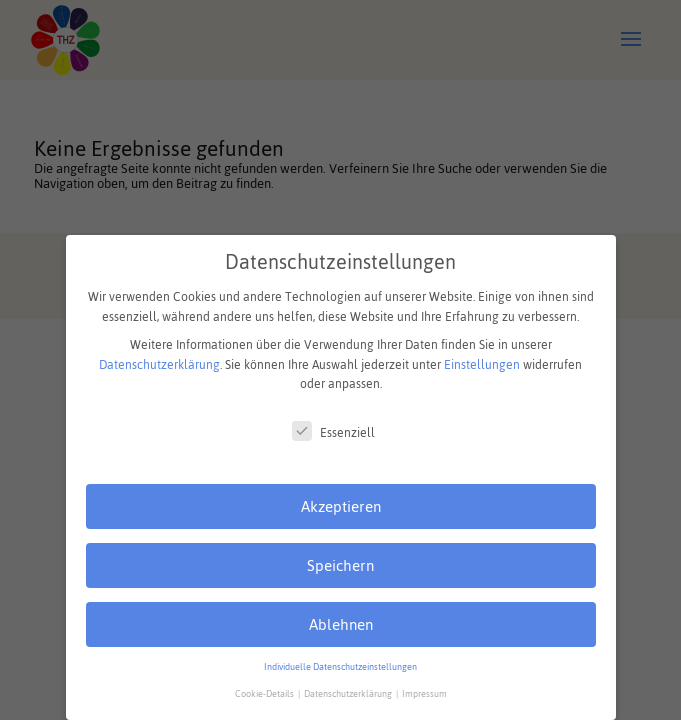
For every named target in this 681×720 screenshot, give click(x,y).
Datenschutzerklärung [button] (349, 694)
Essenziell (333, 433)
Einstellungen (482, 365)
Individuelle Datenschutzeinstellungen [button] (340, 667)
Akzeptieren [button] (341, 506)
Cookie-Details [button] (265, 694)
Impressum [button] (424, 694)
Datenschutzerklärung (159, 365)
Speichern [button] (340, 565)
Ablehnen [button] (341, 624)
